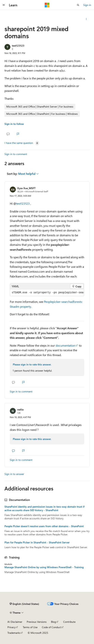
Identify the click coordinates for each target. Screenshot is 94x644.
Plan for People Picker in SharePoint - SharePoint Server (37, 542)
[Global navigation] (4, 5)
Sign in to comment (16, 154)
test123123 (18, 46)
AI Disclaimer (15, 622)
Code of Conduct (52, 627)
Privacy (11, 627)
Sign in (87, 5)
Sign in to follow (14, 124)
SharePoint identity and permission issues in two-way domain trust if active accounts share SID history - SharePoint (44, 508)
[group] (47, 293)
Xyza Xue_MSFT (26, 188)
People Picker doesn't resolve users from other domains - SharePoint (44, 526)
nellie (20, 409)
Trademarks (14, 633)
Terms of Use (30, 627)
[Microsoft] (47, 5)
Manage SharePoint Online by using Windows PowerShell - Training (44, 567)
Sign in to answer (14, 474)
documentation (65, 345)
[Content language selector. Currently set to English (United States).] (24, 604)
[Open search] (78, 5)
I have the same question (19, 143)
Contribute (69, 622)
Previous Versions (37, 622)
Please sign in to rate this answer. (32, 364)
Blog (53, 622)
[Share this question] (86, 19)
